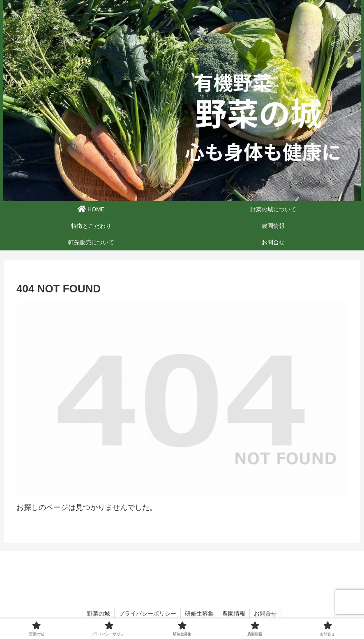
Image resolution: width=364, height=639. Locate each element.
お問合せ (265, 614)
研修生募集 (199, 614)
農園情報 (234, 614)
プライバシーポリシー (147, 614)
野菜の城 (99, 614)
